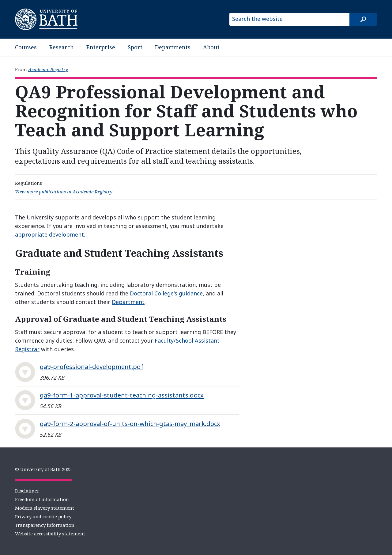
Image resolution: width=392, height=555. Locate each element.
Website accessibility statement (50, 534)
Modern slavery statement (45, 508)
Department (128, 302)
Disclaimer (27, 491)
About (211, 47)
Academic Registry (48, 69)
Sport (135, 47)
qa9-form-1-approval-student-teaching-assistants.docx (122, 395)
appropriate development (49, 234)
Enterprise (101, 47)
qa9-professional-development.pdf (92, 367)
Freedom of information (42, 499)
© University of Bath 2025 (43, 469)
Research (62, 47)
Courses (26, 47)
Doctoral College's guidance (166, 293)
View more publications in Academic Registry (64, 192)
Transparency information (45, 525)
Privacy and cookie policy (43, 516)
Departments (173, 47)
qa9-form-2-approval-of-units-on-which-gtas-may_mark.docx (130, 424)
